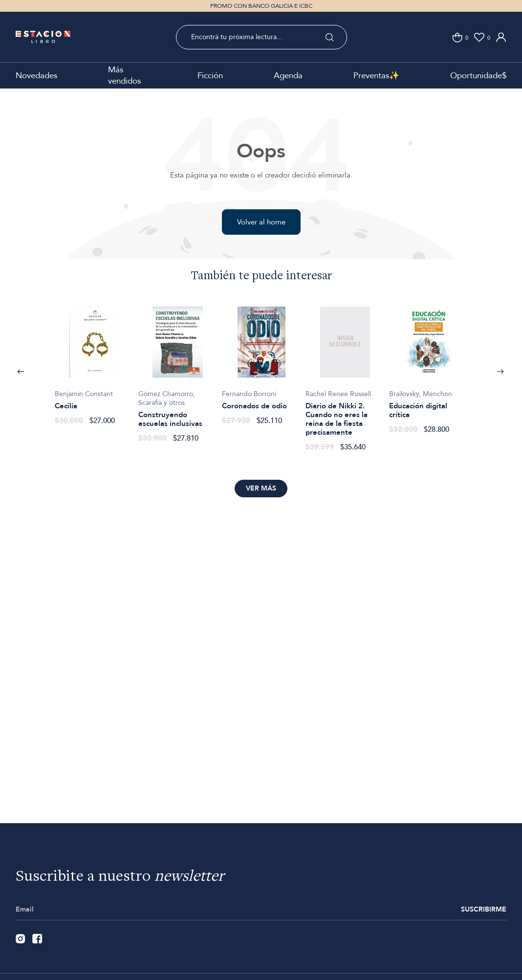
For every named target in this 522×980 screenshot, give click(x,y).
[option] (94, 361)
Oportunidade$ (478, 76)
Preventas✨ (376, 76)
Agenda (288, 76)
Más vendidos (124, 75)
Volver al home (261, 222)
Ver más (261, 488)
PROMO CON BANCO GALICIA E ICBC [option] (261, 6)
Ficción (210, 76)
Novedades (36, 76)
